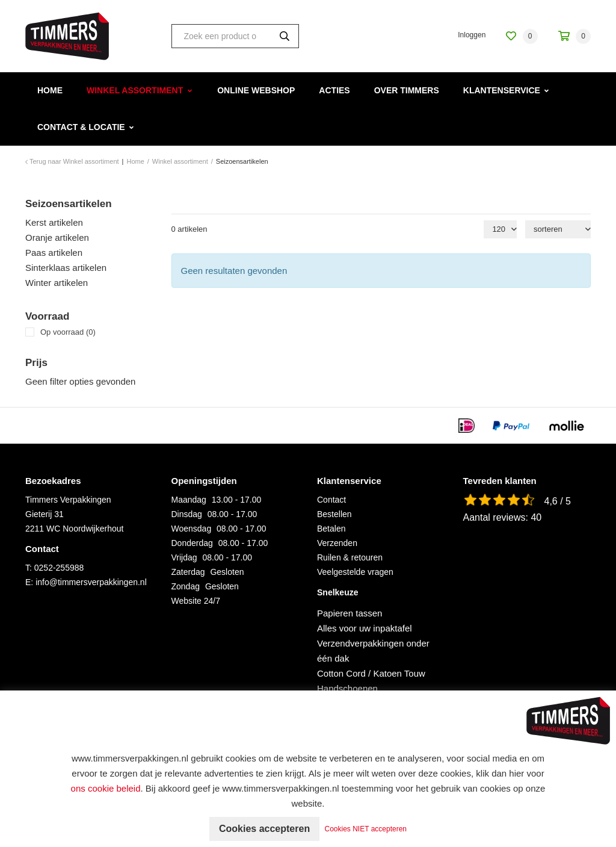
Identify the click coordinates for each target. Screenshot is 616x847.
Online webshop (256, 90)
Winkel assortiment (135, 90)
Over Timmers (407, 90)
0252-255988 (59, 568)
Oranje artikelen (57, 237)
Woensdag (192, 529)
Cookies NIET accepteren (366, 829)
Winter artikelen (57, 283)
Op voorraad (68, 332)
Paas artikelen (54, 253)
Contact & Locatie (81, 127)
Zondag (186, 586)
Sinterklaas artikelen (66, 268)
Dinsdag (187, 514)
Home (50, 90)
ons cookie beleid (106, 788)
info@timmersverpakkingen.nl (91, 582)
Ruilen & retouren (350, 557)
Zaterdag (188, 572)
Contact (331, 500)
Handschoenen (347, 688)
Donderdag (192, 543)
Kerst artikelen (54, 222)
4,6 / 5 (558, 501)
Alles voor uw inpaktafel (365, 628)
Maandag (189, 500)
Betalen (331, 529)
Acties (334, 90)
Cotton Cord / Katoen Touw (371, 673)
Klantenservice (502, 90)
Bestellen (334, 514)
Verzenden (337, 543)
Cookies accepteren (264, 829)
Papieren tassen (350, 613)
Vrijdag (184, 557)
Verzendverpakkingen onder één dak (373, 651)
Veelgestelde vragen (355, 572)
